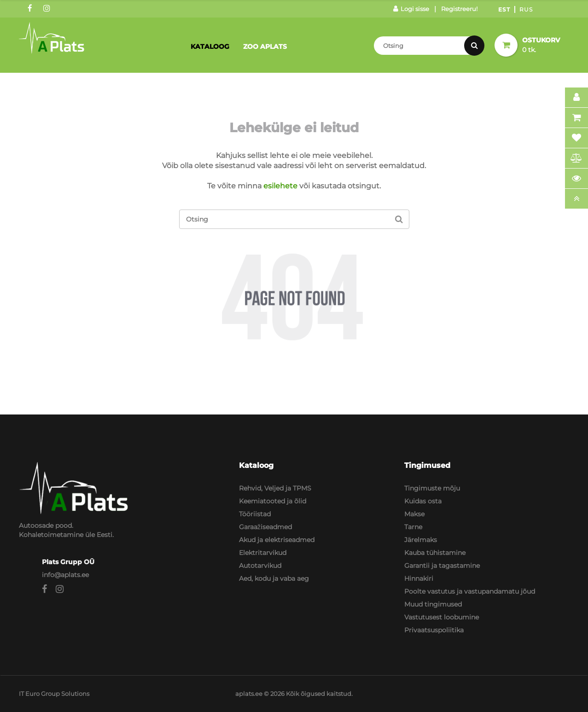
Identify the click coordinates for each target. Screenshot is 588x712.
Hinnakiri (419, 578)
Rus (526, 9)
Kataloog (210, 47)
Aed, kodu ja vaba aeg (274, 578)
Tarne (413, 527)
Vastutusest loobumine (442, 617)
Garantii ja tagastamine (442, 566)
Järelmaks (421, 540)
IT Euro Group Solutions (54, 694)
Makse (414, 514)
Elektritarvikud (263, 553)
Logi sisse (411, 9)
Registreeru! (459, 9)
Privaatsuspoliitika (434, 630)
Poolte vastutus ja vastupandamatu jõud (470, 591)
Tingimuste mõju (432, 488)
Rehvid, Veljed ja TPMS (275, 488)
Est (504, 9)
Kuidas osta (423, 501)
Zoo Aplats (265, 47)
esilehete (280, 186)
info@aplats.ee (65, 575)
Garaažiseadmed (265, 527)
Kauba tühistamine (435, 553)
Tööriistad (255, 514)
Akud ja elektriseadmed (277, 540)
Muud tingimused (433, 604)
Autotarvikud (260, 566)
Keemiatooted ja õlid (273, 501)
